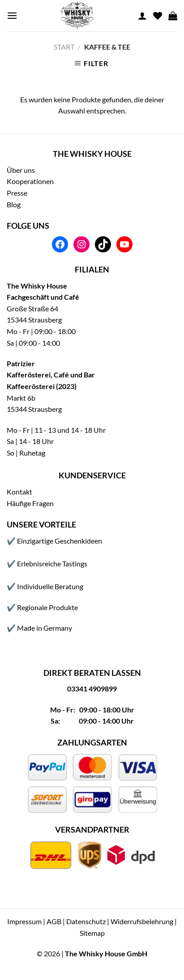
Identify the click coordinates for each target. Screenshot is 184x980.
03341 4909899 (92, 689)
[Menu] (12, 15)
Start (64, 47)
